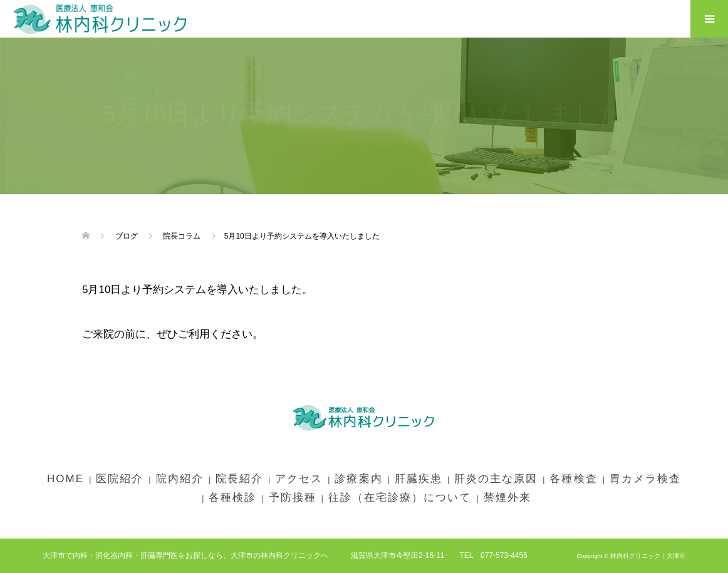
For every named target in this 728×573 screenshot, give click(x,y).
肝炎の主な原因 (496, 479)
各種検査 (573, 479)
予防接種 (293, 498)
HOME (65, 479)
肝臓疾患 (419, 479)
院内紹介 (180, 479)
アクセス (299, 479)
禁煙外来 (507, 498)
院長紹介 (239, 479)
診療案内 (358, 479)
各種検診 (232, 498)
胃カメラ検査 (645, 479)
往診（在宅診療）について (400, 498)
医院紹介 (120, 479)
